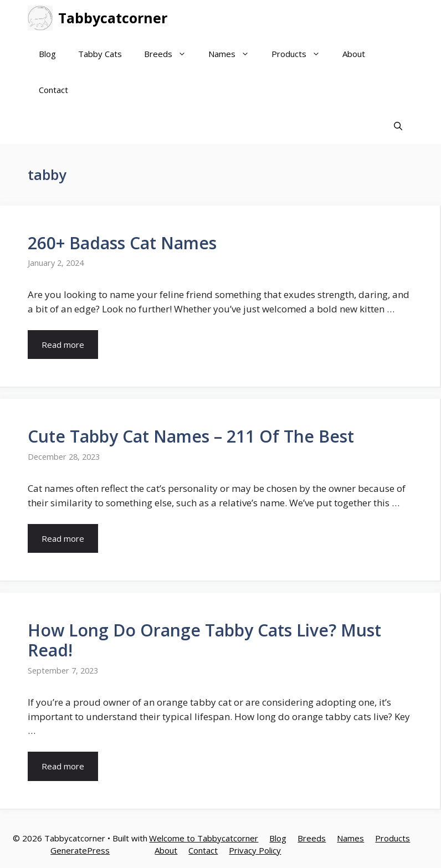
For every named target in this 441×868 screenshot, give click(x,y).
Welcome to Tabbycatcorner (204, 838)
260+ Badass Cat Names (122, 243)
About (354, 54)
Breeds (171, 54)
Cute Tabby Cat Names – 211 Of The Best (191, 436)
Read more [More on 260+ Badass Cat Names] (63, 345)
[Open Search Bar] (398, 126)
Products (301, 54)
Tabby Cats (100, 54)
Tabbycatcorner (113, 18)
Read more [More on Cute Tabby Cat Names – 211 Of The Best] (63, 538)
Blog (47, 54)
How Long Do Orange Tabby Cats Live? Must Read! (204, 640)
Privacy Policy (255, 850)
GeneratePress (80, 850)
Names (234, 54)
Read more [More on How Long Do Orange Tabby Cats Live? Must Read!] (63, 766)
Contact (53, 90)
